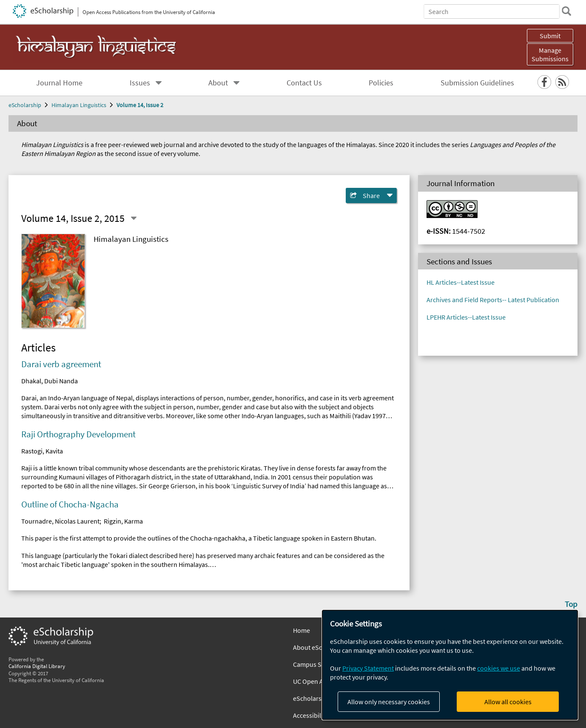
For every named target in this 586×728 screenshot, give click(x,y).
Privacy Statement (368, 668)
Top (571, 604)
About (218, 83)
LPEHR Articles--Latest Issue (466, 317)
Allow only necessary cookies (389, 702)
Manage (550, 54)
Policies (381, 83)
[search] (566, 11)
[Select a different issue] (134, 218)
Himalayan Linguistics (79, 105)
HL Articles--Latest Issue (461, 282)
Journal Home (59, 83)
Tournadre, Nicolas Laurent (60, 521)
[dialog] (450, 665)
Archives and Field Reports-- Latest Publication (493, 300)
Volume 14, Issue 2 (140, 105)
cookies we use (499, 668)
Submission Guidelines (477, 83)
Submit (550, 36)
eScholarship (25, 105)
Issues (140, 83)
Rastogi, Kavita (42, 451)
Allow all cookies (508, 702)
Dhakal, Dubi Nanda (50, 381)
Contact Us (304, 83)
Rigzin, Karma (123, 521)
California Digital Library (37, 666)
